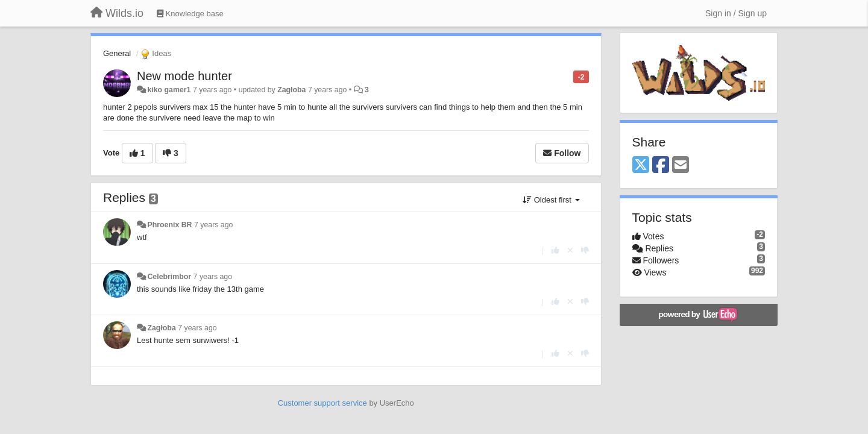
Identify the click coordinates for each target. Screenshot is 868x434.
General (117, 53)
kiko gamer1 (169, 90)
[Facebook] (661, 165)
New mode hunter (184, 76)
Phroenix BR (169, 225)
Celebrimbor (169, 277)
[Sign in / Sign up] (736, 13)
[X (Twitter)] (641, 165)
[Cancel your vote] (570, 250)
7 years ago (214, 225)
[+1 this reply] (555, 250)
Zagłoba (291, 90)
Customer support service (322, 403)
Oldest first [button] (551, 200)
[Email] (681, 165)
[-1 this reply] (585, 250)
